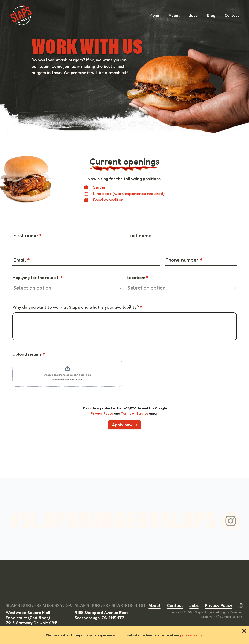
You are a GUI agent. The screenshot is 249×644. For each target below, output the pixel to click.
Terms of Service (135, 413)
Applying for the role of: (38, 278)
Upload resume (29, 354)
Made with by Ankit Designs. (222, 617)
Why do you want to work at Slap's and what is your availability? (77, 307)
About (154, 605)
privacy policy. (192, 635)
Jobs (194, 605)
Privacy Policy (102, 413)
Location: (137, 278)
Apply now (125, 425)
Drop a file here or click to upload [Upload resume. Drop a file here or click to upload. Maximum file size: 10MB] (67, 375)
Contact (175, 605)
